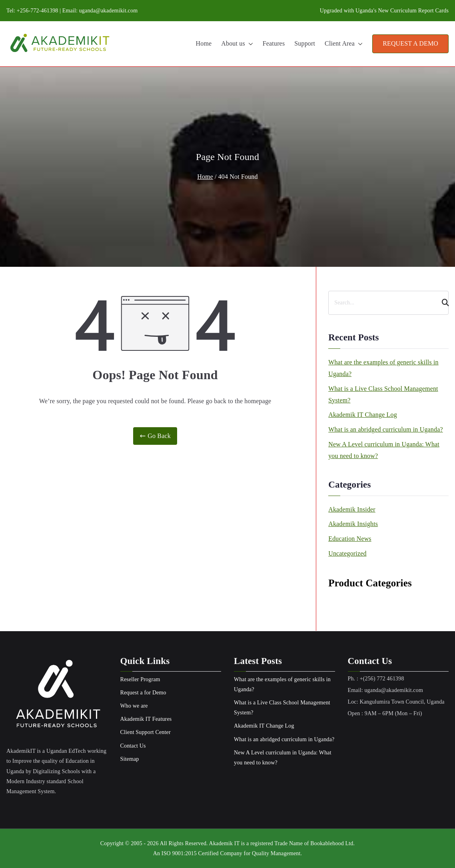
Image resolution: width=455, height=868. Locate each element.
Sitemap (130, 759)
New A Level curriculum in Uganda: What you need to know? (384, 450)
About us (237, 44)
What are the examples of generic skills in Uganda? (383, 368)
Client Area (344, 44)
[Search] (442, 303)
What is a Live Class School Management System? (383, 394)
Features (274, 43)
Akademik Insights (353, 524)
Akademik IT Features (146, 719)
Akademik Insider (352, 509)
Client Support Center (146, 732)
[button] (249, 44)
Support (305, 43)
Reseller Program (140, 679)
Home (204, 43)
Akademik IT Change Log (363, 415)
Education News (350, 539)
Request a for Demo (143, 693)
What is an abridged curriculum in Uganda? (385, 429)
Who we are (134, 706)
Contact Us (133, 746)
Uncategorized (347, 553)
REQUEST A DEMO (410, 43)
